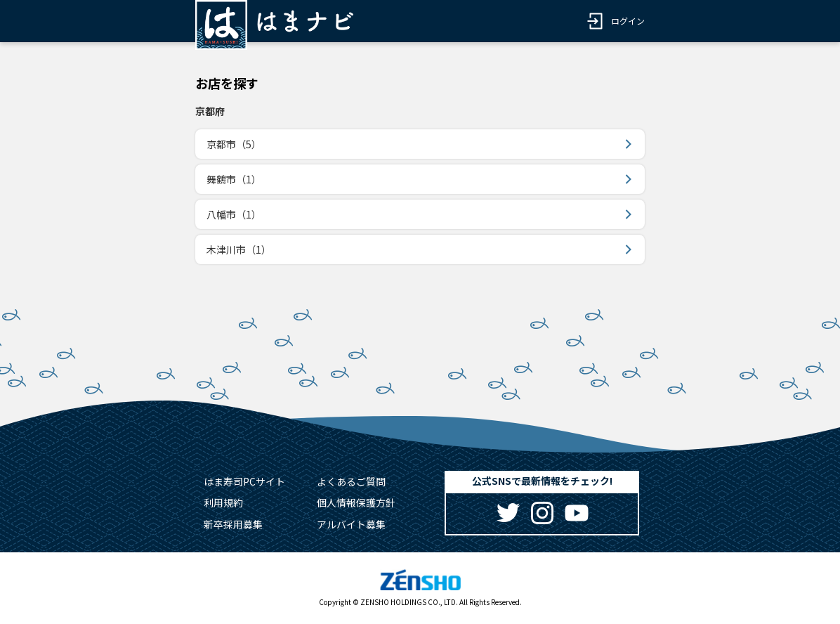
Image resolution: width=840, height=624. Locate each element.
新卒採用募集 (233, 524)
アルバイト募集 (351, 524)
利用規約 (223, 502)
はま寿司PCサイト (244, 481)
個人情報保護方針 (356, 502)
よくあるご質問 (351, 481)
